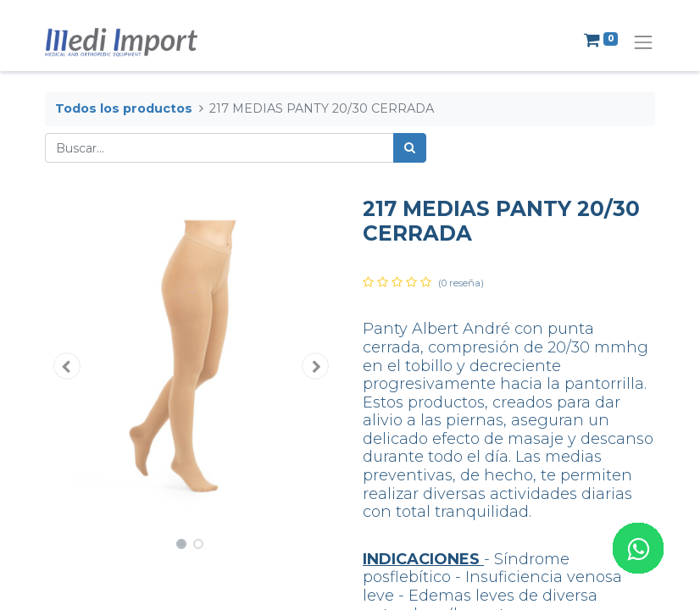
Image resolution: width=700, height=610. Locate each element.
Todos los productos (124, 108)
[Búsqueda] (410, 148)
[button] (67, 366)
